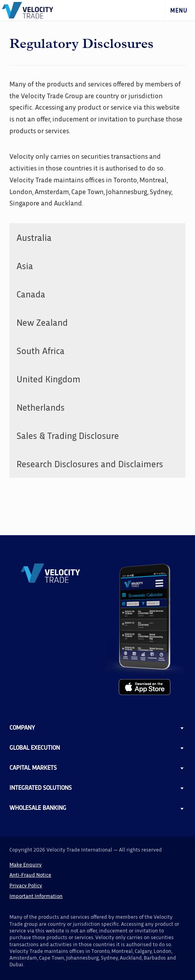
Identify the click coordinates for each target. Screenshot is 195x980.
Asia (25, 265)
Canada (31, 294)
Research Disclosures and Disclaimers (90, 463)
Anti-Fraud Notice (30, 874)
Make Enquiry (26, 864)
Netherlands (41, 407)
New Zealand (42, 322)
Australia (34, 237)
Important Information (36, 896)
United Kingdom (48, 379)
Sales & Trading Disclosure (68, 435)
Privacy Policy (26, 885)
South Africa (41, 350)
